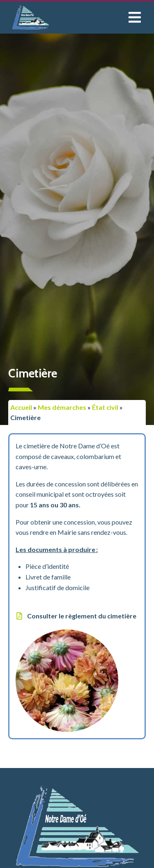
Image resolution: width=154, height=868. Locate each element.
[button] (134, 17)
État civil (105, 407)
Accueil (21, 407)
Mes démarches (62, 407)
